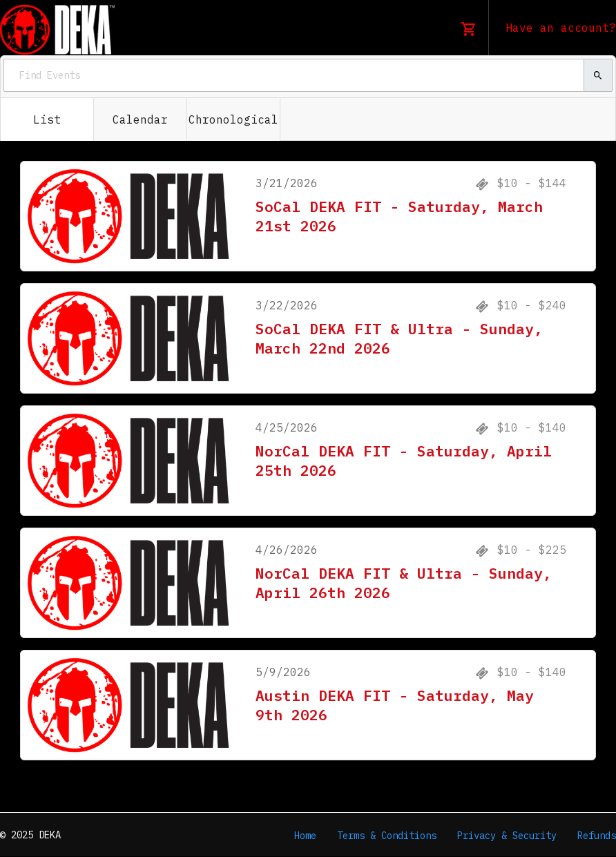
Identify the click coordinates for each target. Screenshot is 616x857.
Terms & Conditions (387, 836)
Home (305, 836)
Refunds (597, 836)
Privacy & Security (507, 836)
